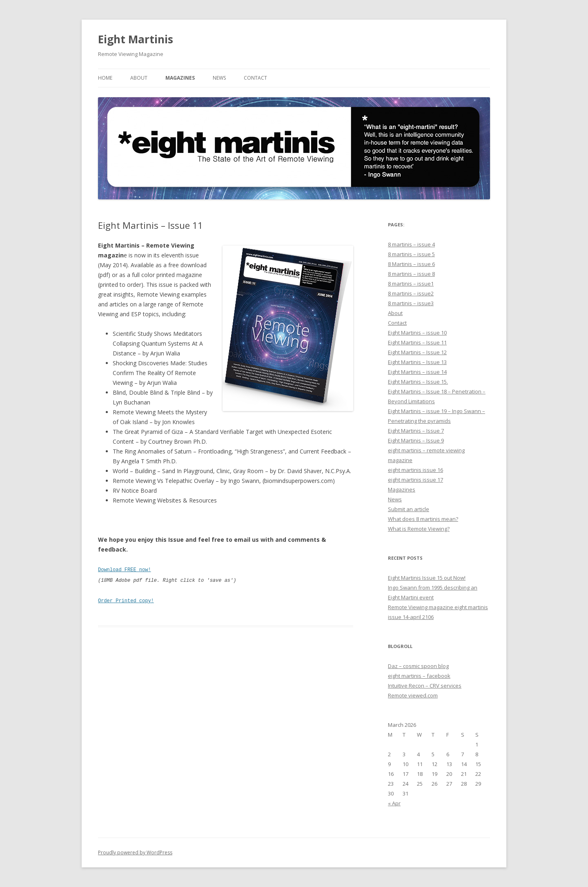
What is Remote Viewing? (419, 529)
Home (105, 78)
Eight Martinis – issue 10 (417, 333)
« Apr (394, 803)
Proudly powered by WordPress (135, 852)
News (219, 78)
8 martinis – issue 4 (411, 244)
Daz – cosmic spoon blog (418, 666)
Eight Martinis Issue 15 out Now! (427, 578)
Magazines (180, 78)
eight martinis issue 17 (415, 480)
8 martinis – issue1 (411, 284)
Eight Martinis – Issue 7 (416, 431)
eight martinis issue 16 (415, 470)
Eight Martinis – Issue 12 (417, 352)
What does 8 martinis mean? (423, 519)
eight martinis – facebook (419, 676)
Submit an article (409, 509)
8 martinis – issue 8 (411, 274)
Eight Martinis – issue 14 (417, 372)
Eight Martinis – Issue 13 (417, 362)
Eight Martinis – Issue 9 (416, 440)
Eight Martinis (136, 39)
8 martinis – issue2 (411, 293)
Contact (255, 78)
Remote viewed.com (413, 695)
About (139, 78)
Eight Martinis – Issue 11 (417, 342)
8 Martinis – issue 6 (411, 264)
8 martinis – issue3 (411, 303)
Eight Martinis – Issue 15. (418, 382)
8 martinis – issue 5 (411, 254)
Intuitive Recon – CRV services (425, 686)
